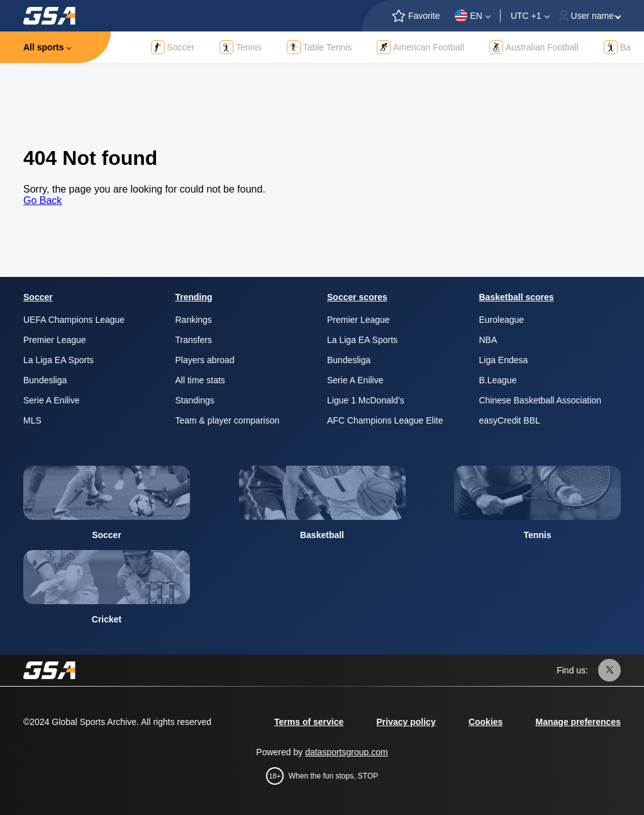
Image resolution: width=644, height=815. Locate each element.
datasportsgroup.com (347, 752)
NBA (488, 340)
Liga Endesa (504, 360)
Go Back (42, 200)
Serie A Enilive (52, 400)
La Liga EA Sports (58, 360)
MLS (32, 420)
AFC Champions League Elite (385, 420)
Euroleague (502, 320)
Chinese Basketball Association (541, 400)
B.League (498, 380)
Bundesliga (45, 380)
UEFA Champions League (74, 320)
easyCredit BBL (510, 420)
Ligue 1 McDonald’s (366, 400)
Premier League (55, 340)
